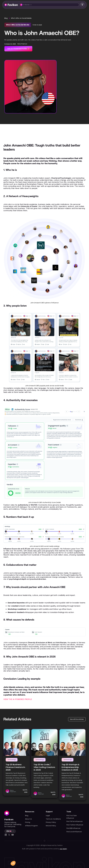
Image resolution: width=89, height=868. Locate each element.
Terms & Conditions (53, 819)
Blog (6, 18)
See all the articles (77, 719)
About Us (28, 819)
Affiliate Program (31, 826)
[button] (49, 5)
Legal (48, 816)
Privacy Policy (51, 822)
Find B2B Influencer (73, 828)
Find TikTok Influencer (75, 821)
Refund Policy (51, 826)
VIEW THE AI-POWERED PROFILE (18, 699)
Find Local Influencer (74, 832)
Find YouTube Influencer (72, 817)
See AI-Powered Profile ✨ (18, 49)
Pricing (28, 822)
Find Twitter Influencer (75, 825)
